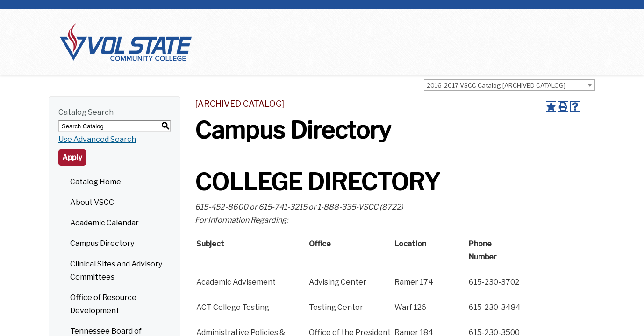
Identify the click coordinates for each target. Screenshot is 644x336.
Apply (72, 157)
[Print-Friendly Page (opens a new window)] (563, 106)
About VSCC (92, 202)
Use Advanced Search (97, 139)
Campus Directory (102, 243)
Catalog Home (96, 182)
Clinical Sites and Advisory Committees (116, 270)
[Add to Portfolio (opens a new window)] (551, 106)
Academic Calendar (104, 223)
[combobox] (509, 85)
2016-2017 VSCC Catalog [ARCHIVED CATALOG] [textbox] (496, 85)
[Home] (126, 42)
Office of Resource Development (103, 304)
